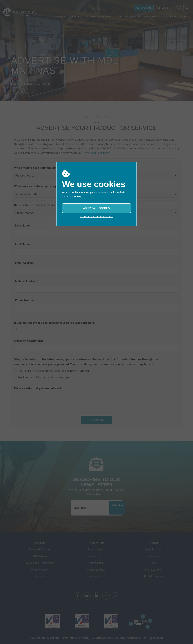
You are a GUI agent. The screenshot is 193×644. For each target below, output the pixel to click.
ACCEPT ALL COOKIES (96, 208)
